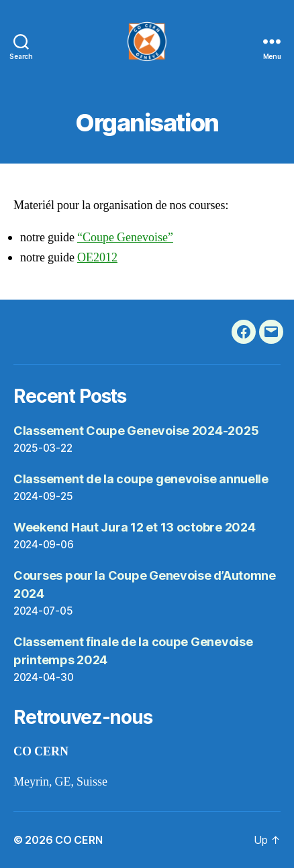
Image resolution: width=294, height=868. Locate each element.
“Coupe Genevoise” (125, 238)
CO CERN (79, 840)
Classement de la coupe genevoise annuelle (141, 479)
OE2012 (97, 258)
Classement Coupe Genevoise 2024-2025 (136, 431)
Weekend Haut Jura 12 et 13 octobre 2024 (134, 527)
